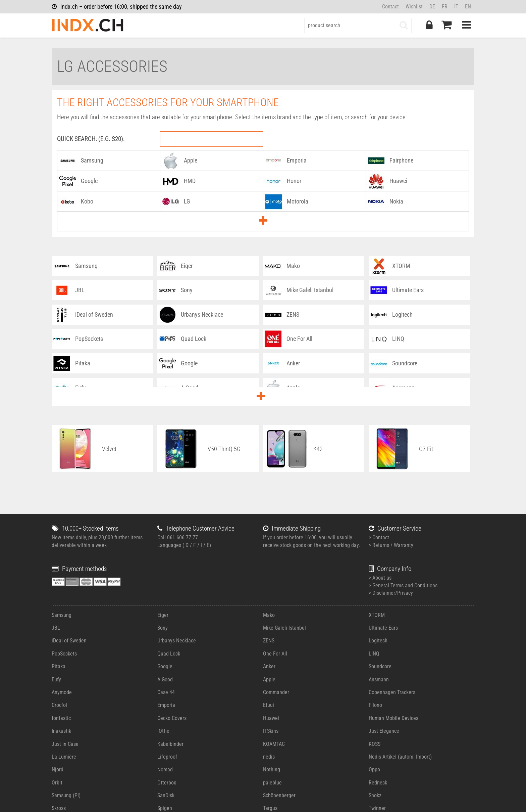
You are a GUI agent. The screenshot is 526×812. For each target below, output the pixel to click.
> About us (380, 578)
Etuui (269, 705)
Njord (58, 770)
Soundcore (380, 666)
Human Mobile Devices (393, 718)
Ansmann (379, 680)
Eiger (163, 615)
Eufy (56, 680)
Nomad (165, 770)
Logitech (378, 641)
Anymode (62, 692)
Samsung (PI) (66, 795)
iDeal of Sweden (69, 641)
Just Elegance (384, 731)
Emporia (166, 705)
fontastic (61, 718)
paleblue (272, 783)
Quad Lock (169, 654)
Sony (163, 628)
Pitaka (59, 666)
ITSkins (271, 731)
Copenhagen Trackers (392, 692)
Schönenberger (279, 795)
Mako (269, 615)
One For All (275, 654)
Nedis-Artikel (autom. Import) (400, 757)
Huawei (271, 718)
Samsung (62, 615)
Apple (269, 680)
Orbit (57, 783)
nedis (269, 757)
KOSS (375, 744)
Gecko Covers (172, 718)
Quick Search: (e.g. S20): (91, 139)
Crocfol (59, 705)
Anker (269, 666)
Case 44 (166, 692)
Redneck (378, 783)
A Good (165, 680)
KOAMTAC (274, 744)
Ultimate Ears (383, 628)
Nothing (272, 770)
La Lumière (64, 757)
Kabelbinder (170, 744)
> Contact (379, 537)
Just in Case (65, 744)
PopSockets (64, 654)
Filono (375, 705)
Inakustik (61, 731)
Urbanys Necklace (177, 641)
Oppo (374, 770)
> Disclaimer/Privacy (391, 593)
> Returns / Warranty (391, 545)
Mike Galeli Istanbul (284, 628)
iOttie (163, 731)
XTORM (377, 615)
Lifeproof (167, 757)
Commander (276, 692)
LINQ (374, 654)
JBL (56, 628)
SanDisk (166, 795)
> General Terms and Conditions (403, 585)
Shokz (375, 795)
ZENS (269, 641)
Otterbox (167, 783)
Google (165, 666)
